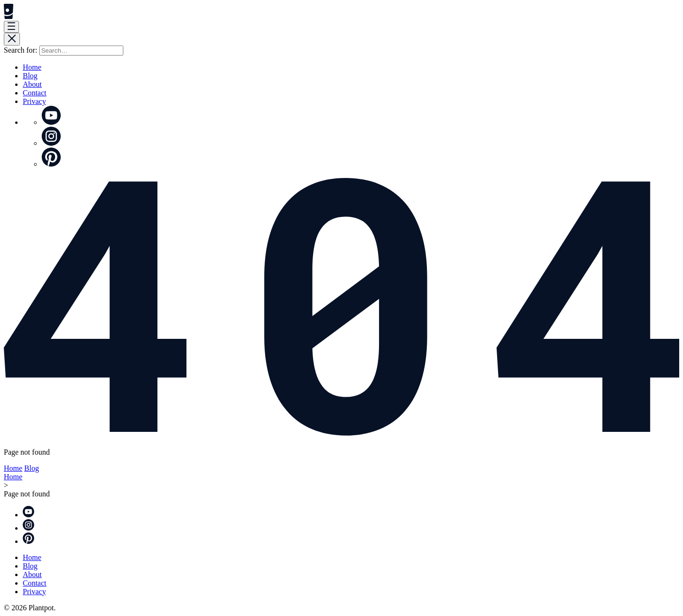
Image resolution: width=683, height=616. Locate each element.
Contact (35, 93)
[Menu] (11, 27)
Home (32, 67)
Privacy (34, 101)
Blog (30, 76)
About (32, 84)
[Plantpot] (9, 16)
